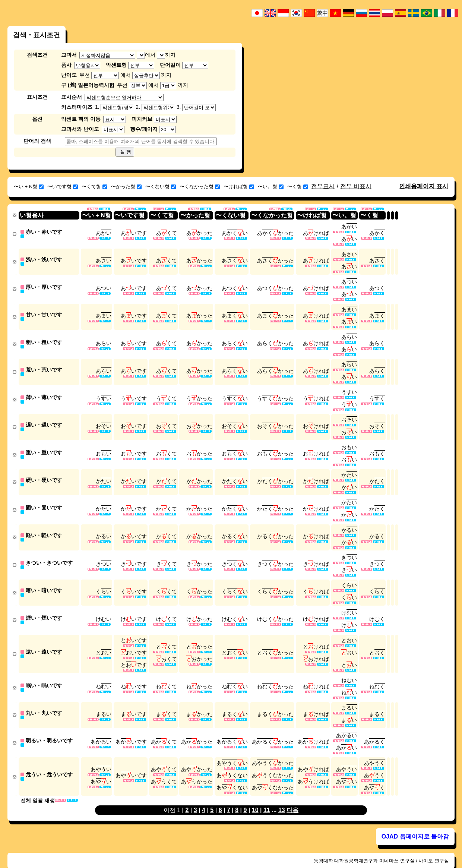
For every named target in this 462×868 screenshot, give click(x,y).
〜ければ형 (239, 187)
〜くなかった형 (200, 187)
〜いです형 (63, 187)
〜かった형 (126, 187)
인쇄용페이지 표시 (424, 186)
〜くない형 (161, 187)
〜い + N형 (29, 187)
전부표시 (323, 186)
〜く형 (298, 187)
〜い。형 (271, 187)
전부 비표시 (356, 186)
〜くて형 (94, 187)
